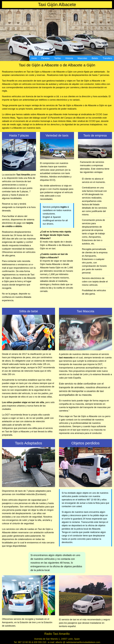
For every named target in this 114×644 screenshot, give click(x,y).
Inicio (34, 58)
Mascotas (82, 58)
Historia (69, 58)
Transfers (107, 58)
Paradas (45, 58)
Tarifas (57, 58)
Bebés (95, 58)
